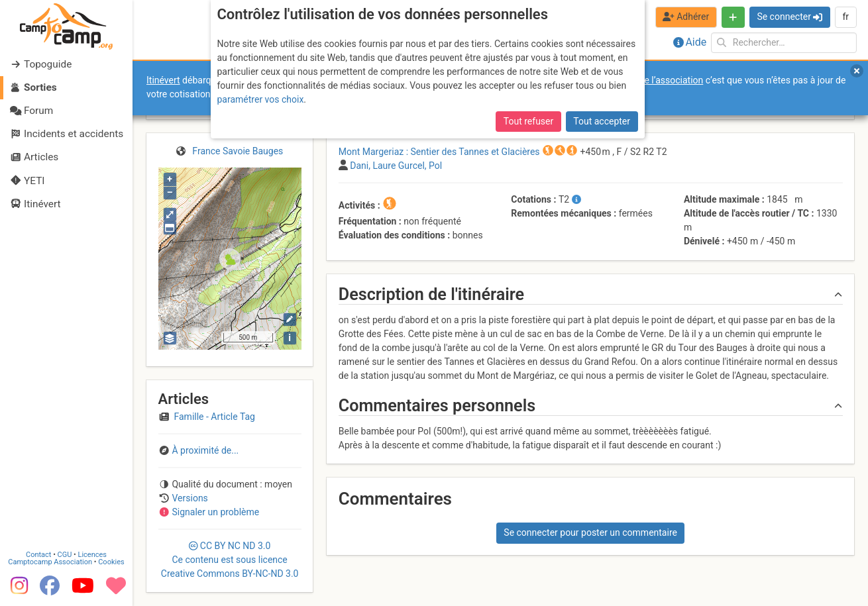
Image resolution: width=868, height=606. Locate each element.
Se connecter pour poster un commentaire (590, 532)
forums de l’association (655, 80)
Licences (92, 555)
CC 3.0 (230, 560)
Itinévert (163, 80)
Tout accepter (602, 121)
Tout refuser (528, 121)
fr (845, 17)
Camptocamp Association (50, 562)
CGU (65, 555)
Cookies (111, 562)
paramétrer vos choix (261, 99)
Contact (38, 555)
